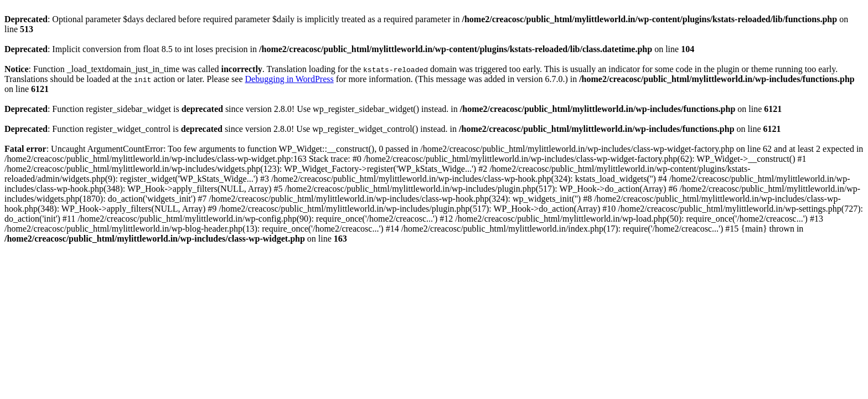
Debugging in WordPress (290, 79)
